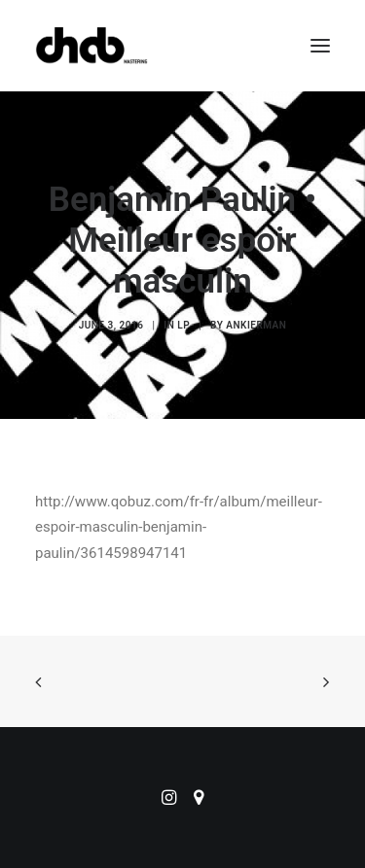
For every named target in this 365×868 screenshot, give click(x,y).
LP (183, 325)
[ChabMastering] (91, 46)
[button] (320, 46)
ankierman (256, 325)
